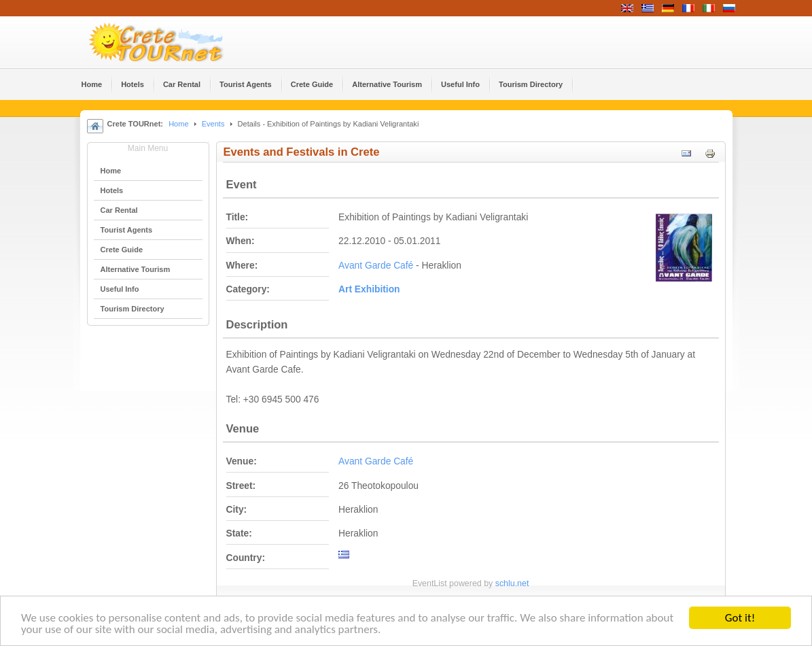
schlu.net (512, 583)
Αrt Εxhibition (369, 289)
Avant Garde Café (376, 266)
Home (178, 124)
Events (213, 124)
